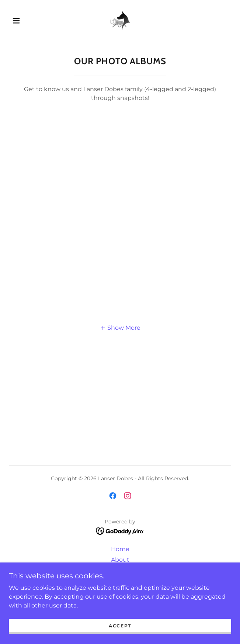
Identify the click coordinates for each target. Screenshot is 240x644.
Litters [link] (120, 581)
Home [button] (120, 549)
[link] (120, 20)
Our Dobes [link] (120, 570)
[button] (20, 21)
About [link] (120, 560)
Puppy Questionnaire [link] (120, 592)
